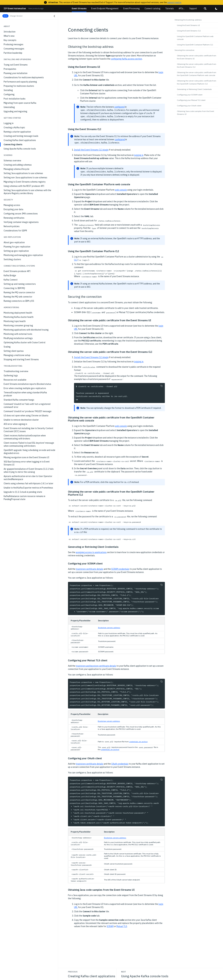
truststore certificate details (90, 569)
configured (120, 107)
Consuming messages (14, 49)
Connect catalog (153, 8)
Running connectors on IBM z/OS (19, 301)
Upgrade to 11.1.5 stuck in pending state (23, 492)
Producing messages (13, 44)
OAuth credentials (120, 764)
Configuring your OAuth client (189, 106)
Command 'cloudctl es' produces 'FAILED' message (28, 411)
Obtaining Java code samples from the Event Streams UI (196, 113)
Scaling (7, 347)
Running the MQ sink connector (18, 297)
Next (124, 972)
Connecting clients (13, 144)
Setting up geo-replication (16, 251)
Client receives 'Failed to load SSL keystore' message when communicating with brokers (29, 444)
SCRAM (110, 926)
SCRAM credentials (120, 569)
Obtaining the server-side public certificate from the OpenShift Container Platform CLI (197, 82)
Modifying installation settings (18, 338)
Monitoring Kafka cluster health (19, 317)
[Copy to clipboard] (162, 386)
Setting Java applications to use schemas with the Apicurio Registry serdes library (27, 192)
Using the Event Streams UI (188, 25)
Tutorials (170, 8)
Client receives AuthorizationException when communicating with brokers (25, 437)
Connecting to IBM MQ (14, 288)
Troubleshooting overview (16, 371)
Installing (8, 90)
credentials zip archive (138, 742)
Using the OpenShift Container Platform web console (195, 38)
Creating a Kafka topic (14, 128)
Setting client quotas (14, 351)
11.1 (5, 16)
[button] (205, 8)
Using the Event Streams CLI (189, 31)
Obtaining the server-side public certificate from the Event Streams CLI (197, 65)
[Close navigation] (54, 16)
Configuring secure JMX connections (21, 214)
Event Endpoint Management (105, 8)
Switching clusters (12, 259)
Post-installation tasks (15, 99)
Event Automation (15, 8)
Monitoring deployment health (18, 313)
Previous (73, 972)
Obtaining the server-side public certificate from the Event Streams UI (197, 57)
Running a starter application (17, 132)
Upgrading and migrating (15, 111)
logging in (139, 155)
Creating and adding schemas (18, 165)
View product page (36, 8)
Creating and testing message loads (21, 136)
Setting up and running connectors (20, 284)
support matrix (174, 2)
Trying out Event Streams (16, 65)
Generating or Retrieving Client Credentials (194, 89)
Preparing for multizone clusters (19, 86)
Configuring (9, 94)
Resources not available (15, 380)
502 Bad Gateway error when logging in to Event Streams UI (27, 463)
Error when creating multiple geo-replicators (25, 388)
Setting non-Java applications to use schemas (25, 178)
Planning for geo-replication (17, 247)
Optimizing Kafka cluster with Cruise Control (25, 342)
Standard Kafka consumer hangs (19, 400)
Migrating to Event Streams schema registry (25, 182)
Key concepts (10, 40)
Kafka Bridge (10, 275)
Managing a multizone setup (17, 355)
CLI (76, 260)
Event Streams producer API (17, 271)
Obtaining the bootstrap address (188, 20)
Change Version (16, 16)
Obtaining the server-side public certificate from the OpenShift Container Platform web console (197, 74)
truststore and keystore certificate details (96, 666)
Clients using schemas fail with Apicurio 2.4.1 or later (28, 483)
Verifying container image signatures (21, 222)
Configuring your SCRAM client (190, 95)
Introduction (10, 32)
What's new (9, 36)
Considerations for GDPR (15, 231)
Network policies (12, 226)
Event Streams (79, 8)
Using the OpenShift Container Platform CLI (195, 45)
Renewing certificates (14, 218)
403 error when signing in (15, 424)
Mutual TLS (122, 926)
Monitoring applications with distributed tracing (26, 330)
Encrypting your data (13, 209)
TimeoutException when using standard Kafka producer (25, 394)
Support (193, 8)
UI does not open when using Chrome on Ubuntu (26, 416)
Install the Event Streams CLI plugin (91, 150)
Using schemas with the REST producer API (24, 186)
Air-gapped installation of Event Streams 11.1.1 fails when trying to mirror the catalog (29, 470)
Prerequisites (10, 69)
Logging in (9, 123)
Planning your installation (16, 73)
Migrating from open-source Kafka (20, 103)
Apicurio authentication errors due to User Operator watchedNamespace (28, 478)
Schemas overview (12, 161)
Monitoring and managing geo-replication (23, 255)
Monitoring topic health (15, 321)
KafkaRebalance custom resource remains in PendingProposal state (24, 498)
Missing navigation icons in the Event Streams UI (26, 457)
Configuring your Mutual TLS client (191, 100)
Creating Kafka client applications (20, 140)
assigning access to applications (91, 552)
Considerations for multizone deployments (24, 77)
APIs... (182, 8)
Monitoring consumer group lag (18, 326)
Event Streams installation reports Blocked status (27, 384)
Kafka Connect (11, 280)
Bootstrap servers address (109, 628)
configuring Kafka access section (126, 59)
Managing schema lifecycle (17, 169)
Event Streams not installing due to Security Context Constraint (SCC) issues (28, 430)
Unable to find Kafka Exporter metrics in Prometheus (28, 488)
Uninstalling (9, 107)
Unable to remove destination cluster (21, 420)
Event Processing (132, 8)
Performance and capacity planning (20, 82)
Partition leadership (13, 53)
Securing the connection (184, 50)
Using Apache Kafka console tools (20, 149)
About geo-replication (14, 242)
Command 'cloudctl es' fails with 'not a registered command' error (27, 406)
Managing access (12, 205)
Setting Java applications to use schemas (23, 173)
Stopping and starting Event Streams (21, 359)
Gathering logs (11, 376)
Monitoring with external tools (18, 334)
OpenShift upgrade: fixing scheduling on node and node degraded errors (29, 452)
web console (121, 190)
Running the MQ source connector (19, 292)
